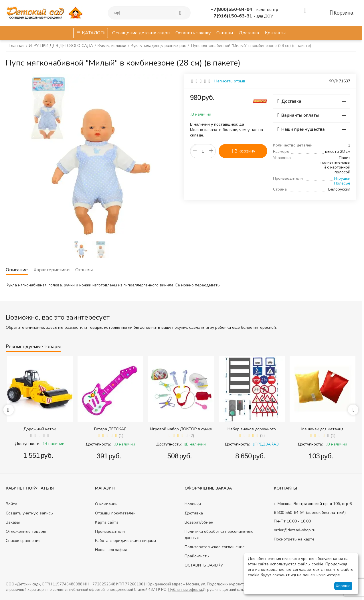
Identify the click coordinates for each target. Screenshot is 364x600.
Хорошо (343, 586)
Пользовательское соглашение (215, 547)
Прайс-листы (197, 556)
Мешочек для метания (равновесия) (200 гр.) (322, 429)
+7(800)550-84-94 (232, 9)
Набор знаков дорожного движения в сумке (252, 429)
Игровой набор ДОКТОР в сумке (181, 429)
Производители (110, 531)
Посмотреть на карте (294, 539)
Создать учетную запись (29, 513)
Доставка (194, 513)
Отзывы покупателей (115, 513)
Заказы (13, 522)
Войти (11, 504)
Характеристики (52, 270)
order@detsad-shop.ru (295, 530)
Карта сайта (107, 522)
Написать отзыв (230, 81)
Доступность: (28, 444)
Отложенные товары (26, 531)
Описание (17, 270)
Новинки (193, 504)
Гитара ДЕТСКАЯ (110, 429)
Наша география (111, 550)
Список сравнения (23, 541)
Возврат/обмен (199, 522)
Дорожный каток (40, 429)
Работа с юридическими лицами (125, 541)
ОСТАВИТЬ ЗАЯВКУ (204, 565)
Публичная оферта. (186, 590)
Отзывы (85, 270)
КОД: (333, 81)
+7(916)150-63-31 (232, 16)
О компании (106, 504)
